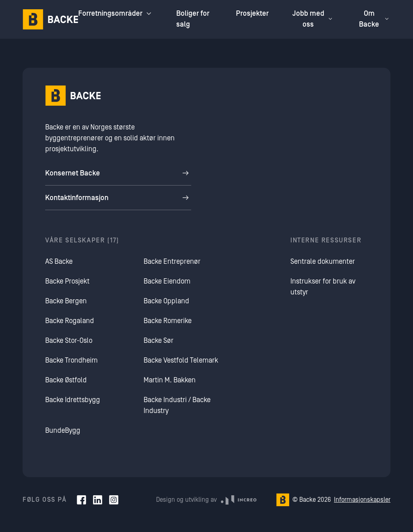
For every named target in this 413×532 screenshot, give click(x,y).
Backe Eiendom (167, 281)
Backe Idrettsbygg (73, 400)
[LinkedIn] (98, 500)
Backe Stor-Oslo (69, 341)
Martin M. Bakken (170, 380)
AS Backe (59, 262)
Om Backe (375, 19)
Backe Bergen (66, 301)
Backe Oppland (166, 301)
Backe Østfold (66, 380)
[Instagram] (114, 500)
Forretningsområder (116, 14)
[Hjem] (50, 19)
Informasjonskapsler (362, 500)
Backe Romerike (168, 321)
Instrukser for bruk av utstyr (323, 287)
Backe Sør (159, 341)
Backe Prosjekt (67, 281)
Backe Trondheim (71, 360)
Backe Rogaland (70, 321)
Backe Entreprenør (172, 262)
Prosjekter (252, 14)
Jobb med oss (313, 19)
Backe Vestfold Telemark (181, 360)
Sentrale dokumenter (323, 262)
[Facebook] (81, 500)
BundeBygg (63, 431)
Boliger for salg (193, 19)
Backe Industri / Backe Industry (177, 405)
